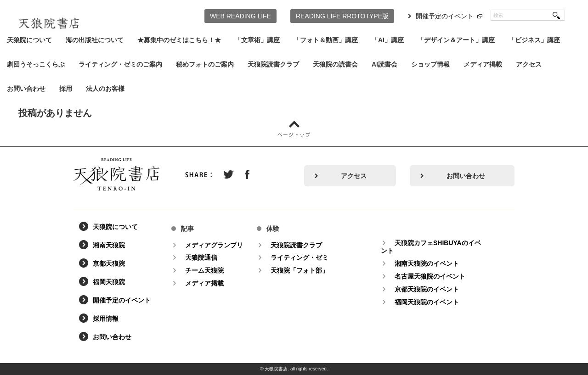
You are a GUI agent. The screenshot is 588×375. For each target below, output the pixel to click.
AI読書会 (384, 64)
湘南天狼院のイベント (427, 263)
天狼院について (29, 40)
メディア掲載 (483, 64)
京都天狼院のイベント (427, 289)
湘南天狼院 (109, 245)
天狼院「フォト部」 (300, 270)
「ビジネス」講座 (534, 40)
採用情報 (106, 319)
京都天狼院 (109, 263)
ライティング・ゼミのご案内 (120, 64)
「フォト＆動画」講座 (326, 40)
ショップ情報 (430, 64)
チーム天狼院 (204, 270)
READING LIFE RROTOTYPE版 (342, 16)
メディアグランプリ (214, 245)
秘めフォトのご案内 (205, 64)
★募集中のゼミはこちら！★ (179, 40)
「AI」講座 (388, 40)
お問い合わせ (26, 89)
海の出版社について (95, 40)
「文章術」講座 (257, 40)
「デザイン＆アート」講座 (456, 40)
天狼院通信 (201, 257)
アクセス (529, 64)
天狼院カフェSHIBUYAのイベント (431, 247)
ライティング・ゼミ (300, 257)
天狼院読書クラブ (273, 64)
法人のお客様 (105, 89)
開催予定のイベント (445, 16)
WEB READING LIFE (240, 16)
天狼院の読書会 (335, 64)
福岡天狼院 (109, 282)
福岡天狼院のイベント (427, 302)
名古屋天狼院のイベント (430, 276)
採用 (66, 89)
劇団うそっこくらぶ (36, 64)
